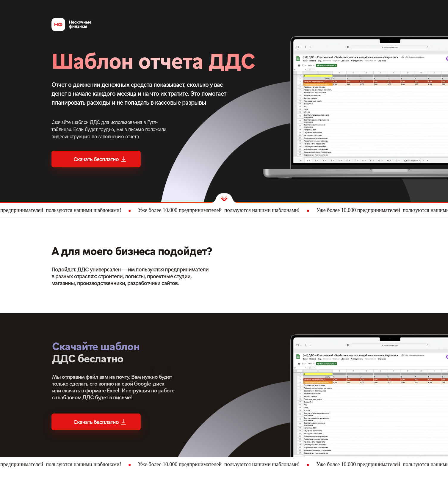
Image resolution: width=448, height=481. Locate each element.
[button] (96, 159)
